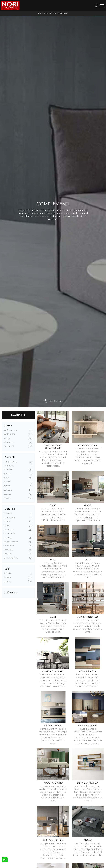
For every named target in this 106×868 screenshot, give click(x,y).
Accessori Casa (50, 14)
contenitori (9, 466)
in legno (8, 538)
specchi (8, 490)
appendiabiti (10, 461)
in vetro (8, 554)
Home (40, 14)
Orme (7, 438)
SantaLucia (9, 442)
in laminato (10, 534)
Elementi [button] (10, 457)
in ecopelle (10, 517)
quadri (7, 482)
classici (8, 573)
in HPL (7, 525)
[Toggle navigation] (102, 6)
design (7, 577)
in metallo (9, 546)
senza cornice (11, 558)
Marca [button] (8, 426)
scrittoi (7, 486)
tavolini (8, 498)
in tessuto (9, 550)
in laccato (9, 529)
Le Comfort (9, 434)
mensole (8, 470)
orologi (8, 474)
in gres (8, 521)
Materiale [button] (10, 509)
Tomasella (9, 446)
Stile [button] (7, 569)
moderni (8, 581)
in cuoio (8, 513)
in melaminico (11, 542)
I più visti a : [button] (11, 592)
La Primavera (10, 430)
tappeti (8, 494)
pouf (6, 478)
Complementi (63, 14)
